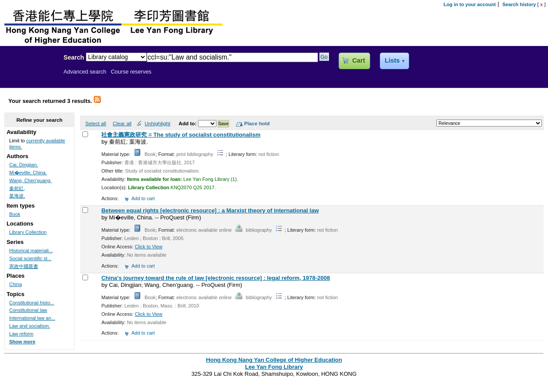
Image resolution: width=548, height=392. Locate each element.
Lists (392, 60)
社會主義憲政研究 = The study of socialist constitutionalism (181, 135)
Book (15, 214)
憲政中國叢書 (24, 266)
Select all (96, 123)
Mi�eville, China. (28, 173)
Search (74, 57)
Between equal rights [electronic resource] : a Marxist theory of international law (210, 210)
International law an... (32, 318)
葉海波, (17, 196)
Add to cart (143, 198)
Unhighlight (157, 123)
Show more (22, 342)
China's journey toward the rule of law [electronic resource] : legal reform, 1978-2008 (216, 278)
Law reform (21, 334)
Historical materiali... (31, 251)
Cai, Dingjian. (24, 165)
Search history (519, 4)
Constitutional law (28, 310)
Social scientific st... (30, 258)
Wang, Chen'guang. (30, 180)
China (16, 284)
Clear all (122, 123)
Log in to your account (470, 4)
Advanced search (85, 72)
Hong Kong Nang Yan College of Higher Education (274, 360)
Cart (359, 60)
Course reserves (131, 72)
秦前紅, (17, 188)
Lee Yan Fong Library (29, 76)
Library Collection (28, 232)
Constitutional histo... (32, 303)
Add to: (188, 123)
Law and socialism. (30, 326)
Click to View (149, 247)
